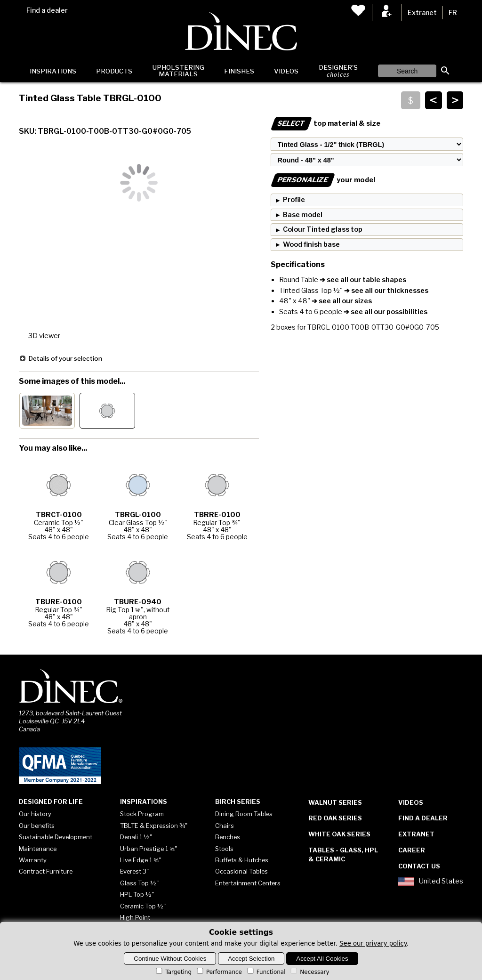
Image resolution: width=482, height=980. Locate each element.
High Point (135, 917)
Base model (303, 215)
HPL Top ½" (137, 894)
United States (431, 882)
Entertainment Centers (248, 883)
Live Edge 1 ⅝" (141, 860)
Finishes (239, 71)
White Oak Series (339, 834)
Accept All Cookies (322, 959)
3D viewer (44, 336)
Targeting (173, 972)
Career (412, 850)
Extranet (422, 13)
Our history (35, 814)
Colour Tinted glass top (323, 229)
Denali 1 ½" (136, 837)
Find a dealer (47, 10)
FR (453, 13)
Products (114, 71)
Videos (286, 71)
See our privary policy (373, 944)
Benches (228, 837)
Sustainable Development (56, 837)
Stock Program (142, 814)
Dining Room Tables (244, 814)
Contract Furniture (46, 871)
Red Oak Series (335, 818)
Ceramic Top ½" (143, 906)
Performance (219, 972)
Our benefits (37, 826)
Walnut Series (335, 802)
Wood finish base (311, 244)
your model (323, 180)
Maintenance (38, 849)
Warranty (33, 860)
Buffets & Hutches (242, 860)
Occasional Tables (241, 871)
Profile (294, 200)
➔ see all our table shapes (362, 280)
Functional (266, 972)
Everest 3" (134, 871)
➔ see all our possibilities (385, 312)
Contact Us (419, 866)
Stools (224, 849)
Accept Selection (251, 959)
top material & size (325, 123)
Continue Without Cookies (170, 959)
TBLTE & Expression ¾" (154, 826)
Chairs (225, 826)
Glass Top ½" (139, 883)
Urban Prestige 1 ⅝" (149, 849)
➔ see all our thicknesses (386, 291)
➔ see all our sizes (341, 301)
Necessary (309, 972)
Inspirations (53, 71)
